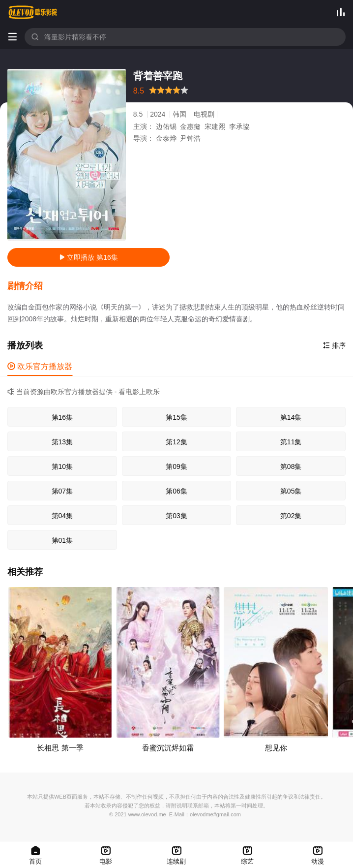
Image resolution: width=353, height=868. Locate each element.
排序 (334, 345)
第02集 (291, 516)
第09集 (176, 466)
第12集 (176, 442)
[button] (30, 286)
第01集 (62, 540)
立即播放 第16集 (88, 257)
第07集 (62, 491)
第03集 (176, 516)
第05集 (291, 491)
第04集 (62, 516)
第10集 (62, 466)
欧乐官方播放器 (40, 366)
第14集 (291, 417)
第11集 (291, 442)
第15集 (176, 417)
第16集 (62, 417)
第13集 (62, 442)
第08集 (291, 466)
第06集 (176, 491)
